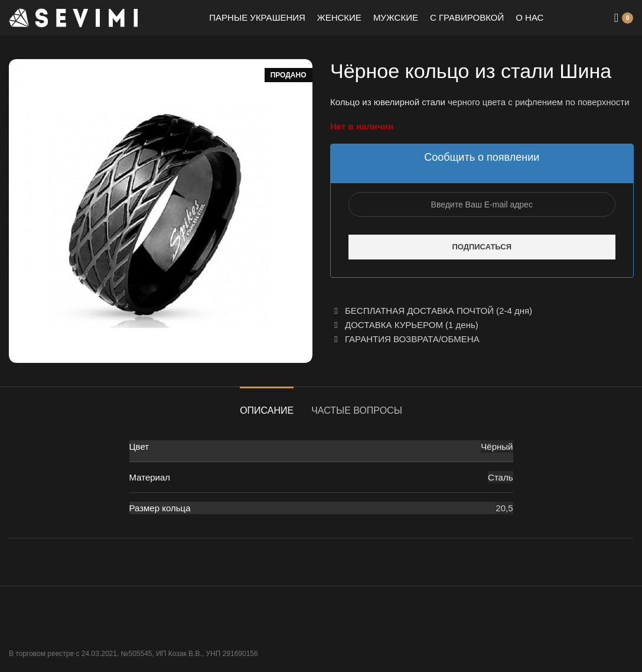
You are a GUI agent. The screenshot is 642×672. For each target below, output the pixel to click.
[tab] (267, 405)
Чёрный (497, 447)
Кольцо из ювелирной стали (388, 102)
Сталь (500, 477)
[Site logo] (74, 17)
